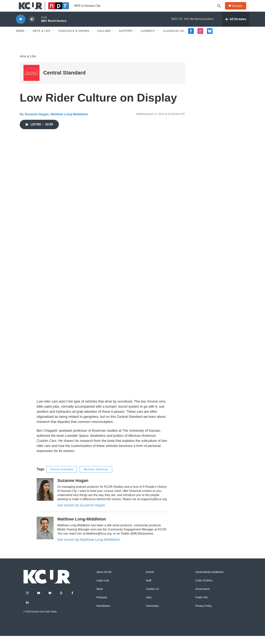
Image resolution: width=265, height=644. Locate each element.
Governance (203, 597)
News (20, 39)
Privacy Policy (204, 614)
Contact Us (152, 597)
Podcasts (102, 606)
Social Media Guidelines (210, 580)
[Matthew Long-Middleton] (45, 536)
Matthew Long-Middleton (69, 122)
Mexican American (96, 477)
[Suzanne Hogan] (45, 498)
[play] (21, 27)
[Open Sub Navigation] (27, 39)
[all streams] (236, 27)
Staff (149, 589)
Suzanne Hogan (37, 122)
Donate (239, 10)
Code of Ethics (204, 589)
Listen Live (103, 589)
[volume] (32, 27)
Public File (202, 606)
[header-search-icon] (221, 10)
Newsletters (103, 614)
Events (150, 580)
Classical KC (174, 39)
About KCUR (104, 580)
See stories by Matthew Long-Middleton (89, 548)
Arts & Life (42, 39)
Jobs (149, 606)
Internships (152, 614)
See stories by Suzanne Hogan (81, 513)
